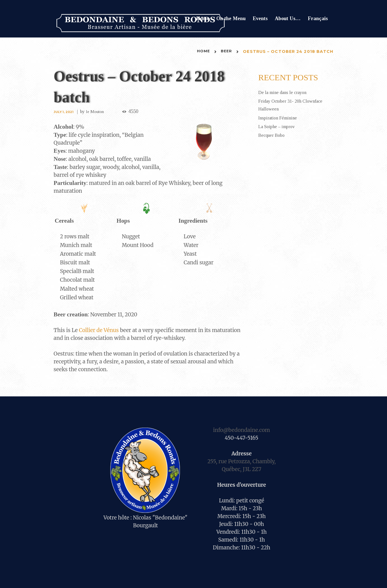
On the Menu (231, 18)
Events (260, 18)
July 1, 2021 (64, 112)
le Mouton (97, 111)
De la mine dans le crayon (285, 92)
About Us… (288, 18)
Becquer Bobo (273, 135)
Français (318, 18)
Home (203, 18)
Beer (226, 51)
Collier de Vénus (99, 330)
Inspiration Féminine (279, 117)
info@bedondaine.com (241, 430)
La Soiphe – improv (279, 126)
